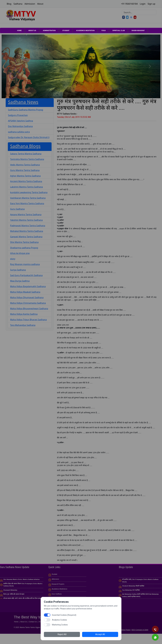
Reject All (65, 634)
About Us (32, 30)
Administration (49, 30)
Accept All (97, 634)
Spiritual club (119, 30)
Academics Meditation (85, 30)
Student (66, 30)
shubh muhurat (138, 30)
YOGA (103, 30)
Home (19, 30)
